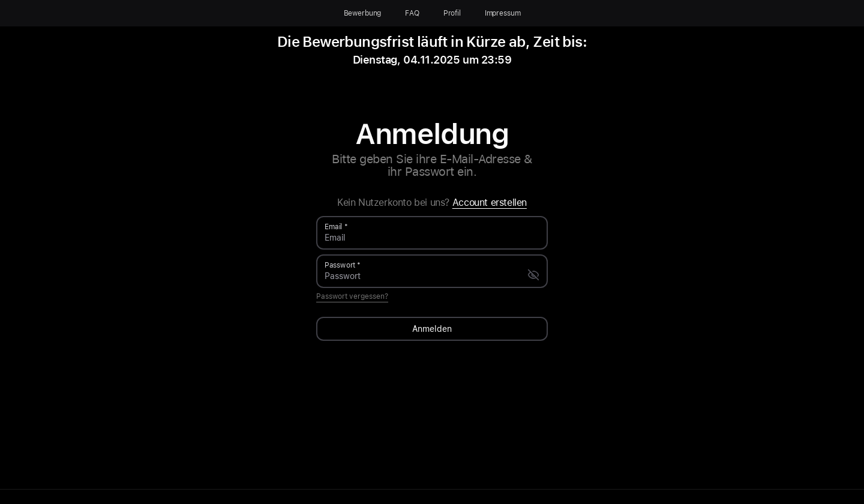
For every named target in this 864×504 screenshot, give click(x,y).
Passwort (340, 265)
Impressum (503, 13)
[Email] (432, 238)
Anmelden (432, 329)
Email (334, 227)
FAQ (412, 13)
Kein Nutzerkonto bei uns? (432, 203)
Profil (452, 13)
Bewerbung (363, 13)
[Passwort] (426, 276)
